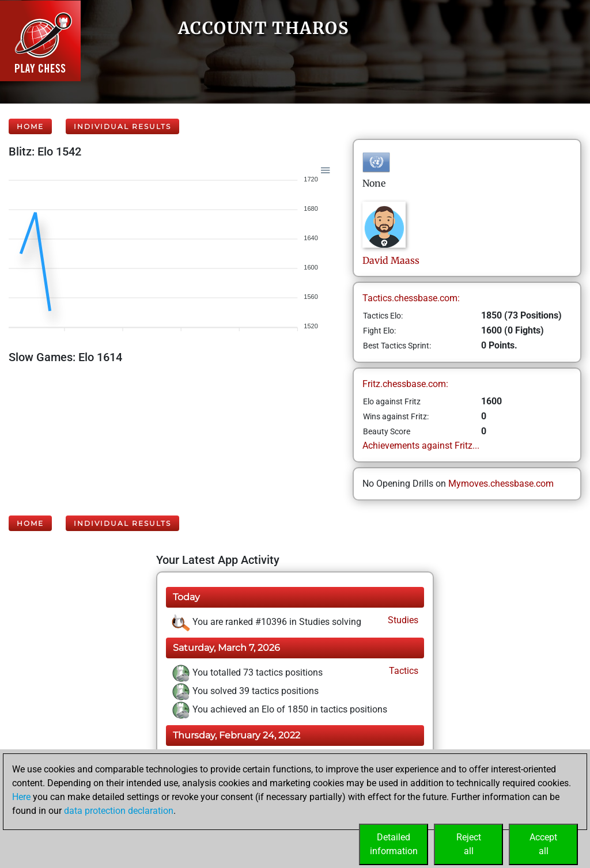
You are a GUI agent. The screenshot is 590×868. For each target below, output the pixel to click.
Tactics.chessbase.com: (411, 298)
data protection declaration (119, 811)
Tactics (402, 671)
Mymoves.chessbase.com (501, 484)
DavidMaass (391, 260)
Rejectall (469, 844)
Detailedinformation (394, 844)
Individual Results (122, 126)
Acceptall (543, 844)
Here (21, 797)
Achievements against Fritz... (421, 446)
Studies (402, 620)
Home (30, 126)
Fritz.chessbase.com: (405, 384)
